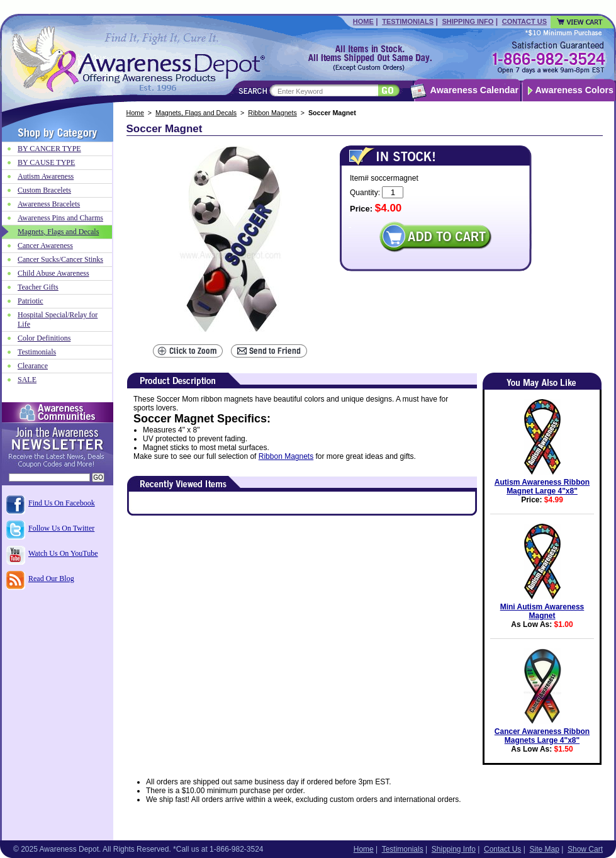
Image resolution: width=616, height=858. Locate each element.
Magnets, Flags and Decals (196, 113)
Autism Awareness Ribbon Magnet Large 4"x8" (542, 487)
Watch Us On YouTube (63, 553)
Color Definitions (44, 338)
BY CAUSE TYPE (46, 162)
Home (363, 21)
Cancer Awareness (45, 246)
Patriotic (31, 301)
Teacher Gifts (38, 287)
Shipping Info (468, 21)
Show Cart (585, 849)
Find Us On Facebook (62, 503)
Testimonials (408, 21)
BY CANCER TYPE (49, 149)
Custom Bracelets (44, 190)
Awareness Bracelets (49, 204)
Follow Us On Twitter (61, 528)
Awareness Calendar (474, 90)
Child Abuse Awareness (53, 273)
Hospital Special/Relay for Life (58, 319)
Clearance (33, 366)
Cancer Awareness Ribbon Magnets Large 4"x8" (542, 736)
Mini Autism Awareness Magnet (542, 611)
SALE (27, 380)
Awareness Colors (575, 90)
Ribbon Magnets (272, 113)
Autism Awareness (46, 176)
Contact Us (524, 21)
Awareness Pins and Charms (60, 218)
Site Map (544, 849)
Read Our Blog (51, 579)
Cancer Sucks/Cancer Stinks (60, 259)
